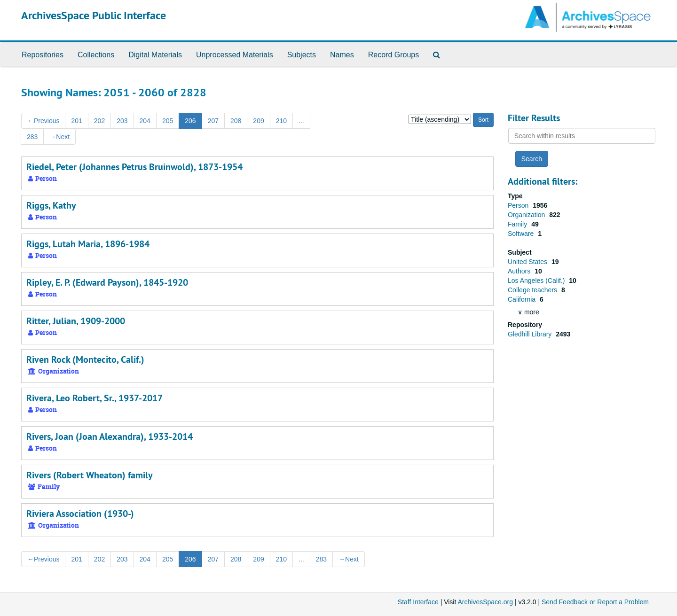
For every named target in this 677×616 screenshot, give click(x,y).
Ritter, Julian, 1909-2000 (76, 321)
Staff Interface (418, 602)
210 (281, 121)
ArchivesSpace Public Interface (94, 15)
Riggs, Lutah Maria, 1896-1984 (88, 244)
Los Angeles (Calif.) (537, 281)
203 (122, 121)
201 (76, 121)
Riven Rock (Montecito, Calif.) (85, 359)
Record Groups (394, 55)
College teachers (533, 290)
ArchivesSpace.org (485, 602)
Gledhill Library (531, 334)
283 (32, 137)
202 (99, 121)
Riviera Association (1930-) (80, 514)
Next (59, 137)
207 (213, 121)
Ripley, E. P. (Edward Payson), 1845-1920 (107, 282)
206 (190, 121)
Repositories (43, 55)
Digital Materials (155, 55)
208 (236, 121)
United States (528, 262)
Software (522, 234)
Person (519, 205)
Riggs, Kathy (51, 205)
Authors (520, 271)
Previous (43, 121)
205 (168, 121)
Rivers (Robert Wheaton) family (90, 475)
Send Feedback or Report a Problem (595, 602)
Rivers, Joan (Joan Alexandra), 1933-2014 (110, 437)
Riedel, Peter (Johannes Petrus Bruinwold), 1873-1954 (134, 167)
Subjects (302, 55)
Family (518, 224)
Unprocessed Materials (235, 55)
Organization (527, 215)
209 (258, 121)
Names (342, 55)
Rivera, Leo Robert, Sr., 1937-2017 (94, 398)
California (523, 299)
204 (145, 121)
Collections (96, 55)
